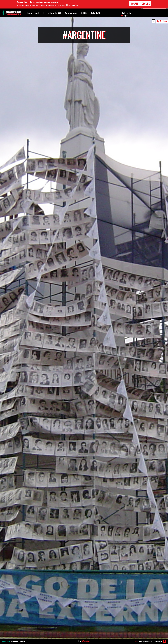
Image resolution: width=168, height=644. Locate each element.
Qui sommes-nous (71, 13)
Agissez (127, 15)
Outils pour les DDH (54, 13)
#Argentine (86, 641)
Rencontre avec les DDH (36, 13)
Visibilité (84, 13)
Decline (146, 4)
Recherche (95, 13)
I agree (135, 4)
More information (72, 5)
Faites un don (127, 13)
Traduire (163, 21)
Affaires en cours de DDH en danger (149, 641)
